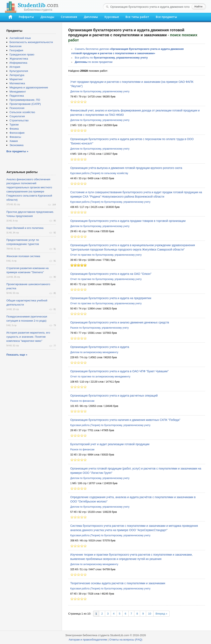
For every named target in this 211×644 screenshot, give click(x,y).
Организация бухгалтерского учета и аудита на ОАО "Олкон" (111, 274)
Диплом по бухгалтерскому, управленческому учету (100, 91)
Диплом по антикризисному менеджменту (94, 352)
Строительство (19, 120)
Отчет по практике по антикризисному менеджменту (100, 377)
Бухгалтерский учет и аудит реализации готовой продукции (110, 444)
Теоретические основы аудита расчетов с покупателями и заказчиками (118, 583)
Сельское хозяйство (22, 112)
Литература (17, 75)
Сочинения (69, 17)
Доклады (47, 17)
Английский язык (20, 38)
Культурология (19, 71)
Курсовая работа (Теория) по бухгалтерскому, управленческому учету (110, 202)
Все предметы (166, 17)
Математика (17, 83)
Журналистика (19, 59)
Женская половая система (23, 256)
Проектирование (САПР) (25, 104)
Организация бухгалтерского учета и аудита (100, 347)
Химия (14, 141)
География (16, 50)
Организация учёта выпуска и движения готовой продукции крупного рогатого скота (126, 168)
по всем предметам (94, 62)
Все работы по (111, 58)
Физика (14, 129)
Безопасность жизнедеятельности (31, 42)
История (15, 67)
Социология (17, 116)
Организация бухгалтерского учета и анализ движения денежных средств (120, 322)
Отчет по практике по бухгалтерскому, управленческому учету (106, 255)
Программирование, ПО (25, 100)
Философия (17, 133)
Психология (17, 108)
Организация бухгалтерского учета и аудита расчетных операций (114, 396)
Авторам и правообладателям (88, 640)
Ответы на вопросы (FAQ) (126, 640)
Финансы (15, 137)
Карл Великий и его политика (25, 228)
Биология (15, 46)
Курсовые (112, 17)
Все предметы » (17, 151)
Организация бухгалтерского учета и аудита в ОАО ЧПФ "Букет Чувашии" (119, 371)
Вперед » (161, 614)
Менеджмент (18, 92)
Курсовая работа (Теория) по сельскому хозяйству (99, 173)
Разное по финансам (82, 401)
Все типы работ (137, 17)
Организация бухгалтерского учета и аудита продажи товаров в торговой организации (128, 221)
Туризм (14, 125)
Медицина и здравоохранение (29, 87)
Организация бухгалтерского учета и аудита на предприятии (111, 298)
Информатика (18, 63)
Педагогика (17, 96)
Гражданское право (22, 54)
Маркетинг (16, 79)
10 (150, 614)
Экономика (16, 145)
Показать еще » (17, 355)
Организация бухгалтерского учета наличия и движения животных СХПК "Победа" (125, 420)
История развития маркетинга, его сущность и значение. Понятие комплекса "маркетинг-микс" (28, 337)
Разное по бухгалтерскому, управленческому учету (100, 328)
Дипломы (91, 17)
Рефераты (26, 17)
